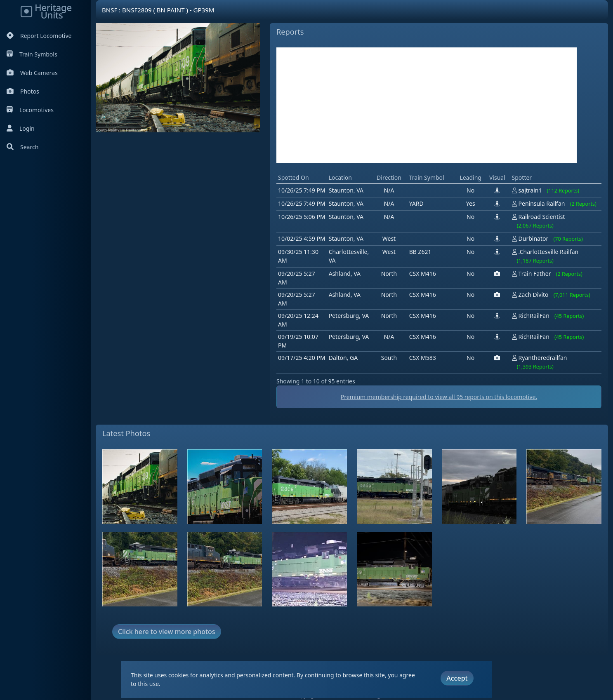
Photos (23, 91)
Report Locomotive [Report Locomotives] (39, 36)
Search (22, 147)
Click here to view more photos (167, 632)
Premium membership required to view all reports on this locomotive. (439, 397)
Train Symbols (32, 54)
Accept (457, 678)
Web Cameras (32, 73)
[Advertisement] (427, 105)
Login (21, 128)
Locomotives (30, 110)
